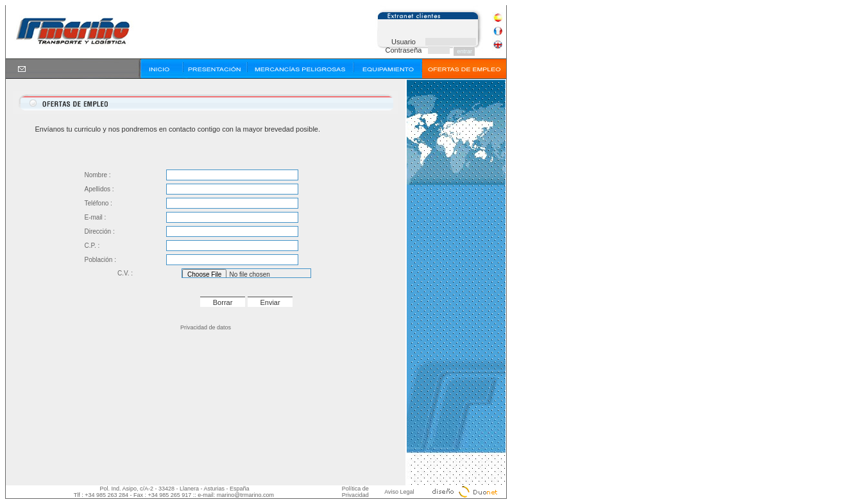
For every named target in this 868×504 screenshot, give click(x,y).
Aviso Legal (399, 492)
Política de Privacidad (355, 492)
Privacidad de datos (206, 327)
